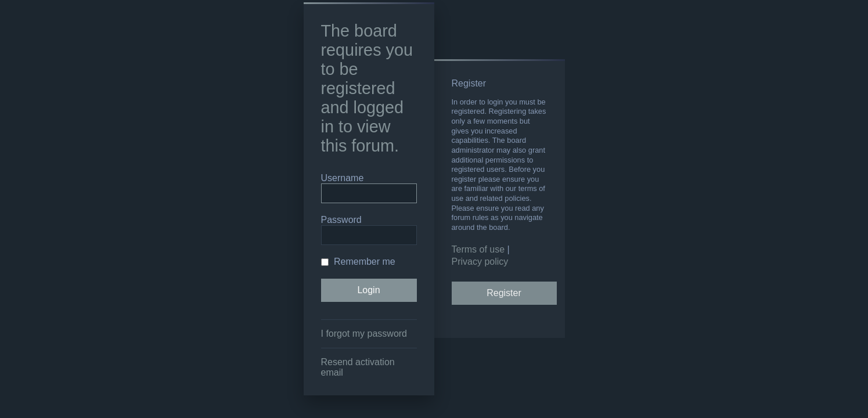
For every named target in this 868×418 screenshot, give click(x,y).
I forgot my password (364, 334)
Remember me (358, 262)
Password (341, 220)
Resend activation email (358, 367)
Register (504, 293)
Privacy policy (480, 262)
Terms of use (478, 249)
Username (343, 178)
